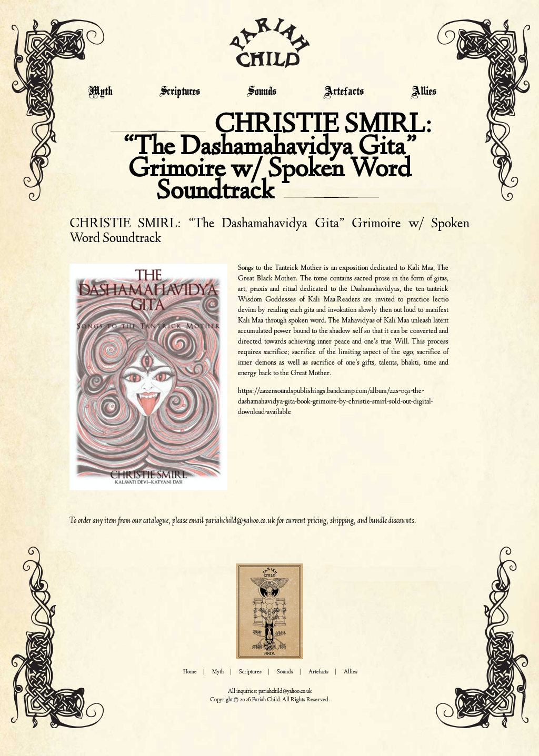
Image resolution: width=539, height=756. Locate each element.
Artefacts (343, 92)
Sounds (262, 92)
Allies (423, 92)
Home (190, 672)
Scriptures (180, 92)
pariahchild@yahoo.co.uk (240, 521)
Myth (100, 92)
